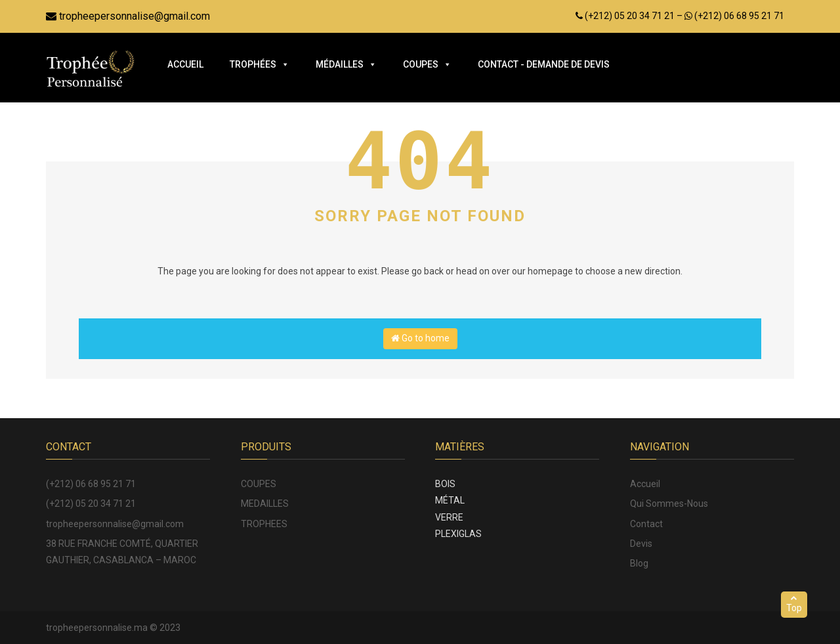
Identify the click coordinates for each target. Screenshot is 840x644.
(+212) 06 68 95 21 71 (91, 484)
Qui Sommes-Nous (669, 504)
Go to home (420, 338)
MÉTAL (450, 500)
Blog (639, 563)
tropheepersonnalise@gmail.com (128, 16)
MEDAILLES (265, 504)
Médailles (346, 64)
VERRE (449, 517)
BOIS (445, 484)
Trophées (260, 64)
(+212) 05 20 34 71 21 (91, 504)
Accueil (185, 64)
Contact (646, 524)
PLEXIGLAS (458, 534)
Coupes (427, 64)
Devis (641, 544)
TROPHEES (264, 524)
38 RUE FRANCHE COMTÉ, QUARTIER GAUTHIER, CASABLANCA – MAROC (122, 552)
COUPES (259, 484)
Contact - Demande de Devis (544, 64)
